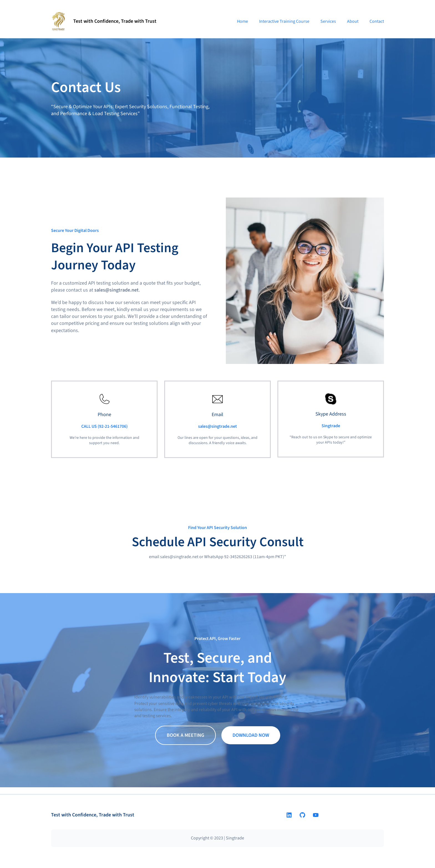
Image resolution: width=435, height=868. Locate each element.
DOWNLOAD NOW (251, 735)
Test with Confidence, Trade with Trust (115, 21)
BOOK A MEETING (185, 735)
